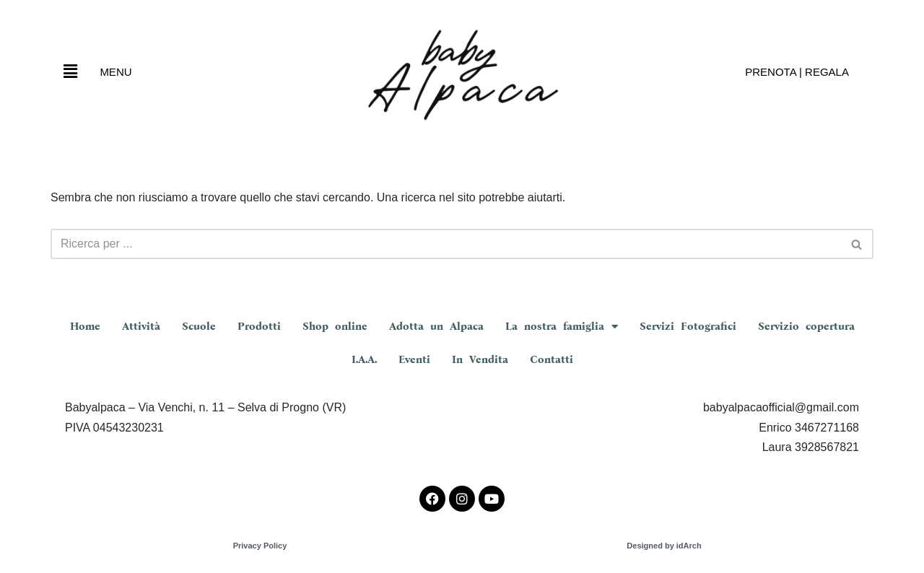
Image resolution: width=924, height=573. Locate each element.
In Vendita (480, 359)
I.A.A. (364, 359)
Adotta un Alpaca (436, 326)
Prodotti (259, 326)
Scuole (199, 326)
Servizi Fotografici (688, 326)
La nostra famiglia (562, 327)
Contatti (552, 359)
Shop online (335, 326)
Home (85, 326)
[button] (70, 71)
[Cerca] (446, 244)
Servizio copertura (806, 326)
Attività (141, 326)
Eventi (414, 359)
